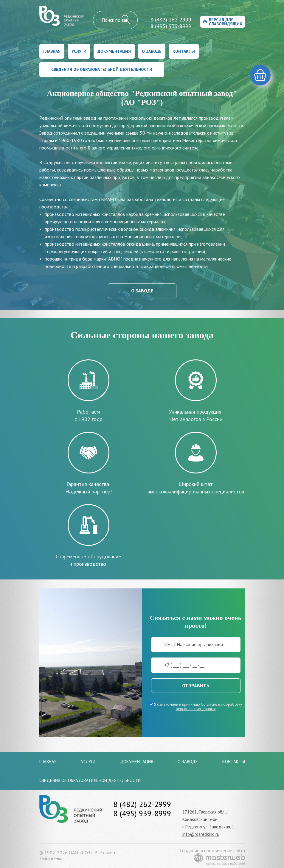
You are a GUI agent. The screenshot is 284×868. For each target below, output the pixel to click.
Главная (52, 51)
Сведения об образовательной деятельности (102, 69)
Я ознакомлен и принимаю (196, 707)
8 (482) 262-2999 (171, 20)
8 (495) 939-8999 (171, 26)
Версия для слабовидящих (222, 22)
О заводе (152, 51)
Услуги (79, 51)
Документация (114, 51)
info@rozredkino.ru (201, 834)
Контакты (184, 51)
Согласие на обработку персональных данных (209, 707)
